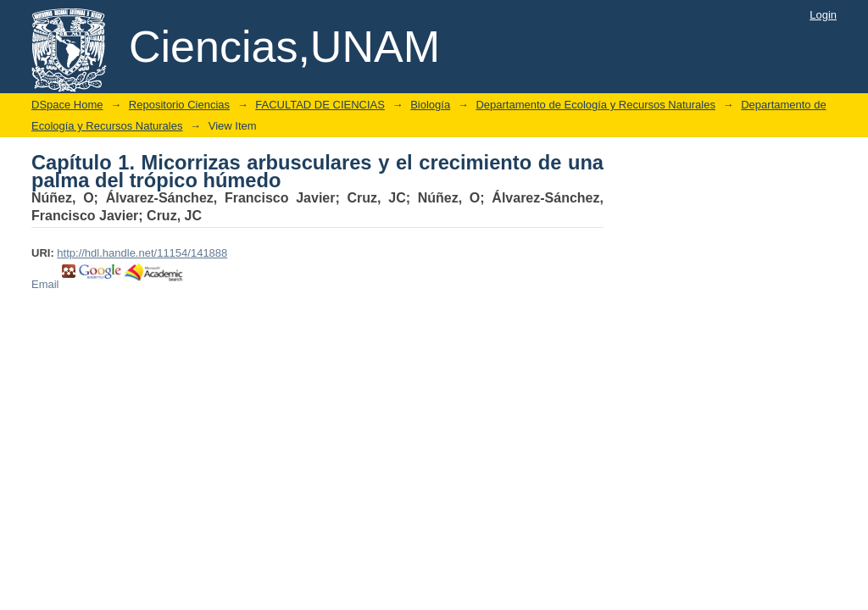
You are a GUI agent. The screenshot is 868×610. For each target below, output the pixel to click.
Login (823, 15)
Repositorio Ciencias (179, 105)
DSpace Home (67, 105)
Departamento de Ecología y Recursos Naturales (595, 105)
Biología (430, 105)
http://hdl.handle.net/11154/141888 (142, 253)
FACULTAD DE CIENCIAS (320, 105)
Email (45, 284)
